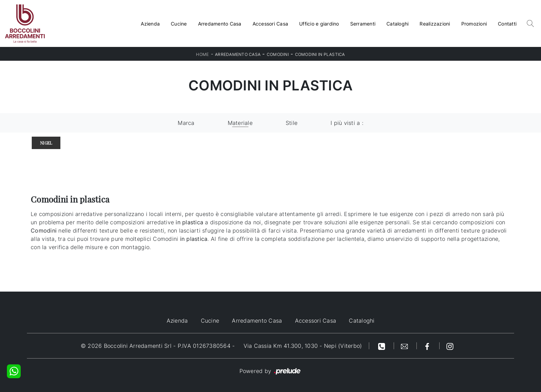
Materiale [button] (240, 123)
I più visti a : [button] (347, 123)
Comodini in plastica (320, 54)
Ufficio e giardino (319, 24)
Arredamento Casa (220, 24)
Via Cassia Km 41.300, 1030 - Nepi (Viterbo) (303, 346)
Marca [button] (186, 123)
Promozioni (474, 24)
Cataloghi (397, 24)
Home (202, 54)
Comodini (278, 54)
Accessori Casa (270, 24)
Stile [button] (292, 123)
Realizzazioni (435, 24)
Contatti (507, 24)
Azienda (150, 24)
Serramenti (363, 24)
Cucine (179, 24)
